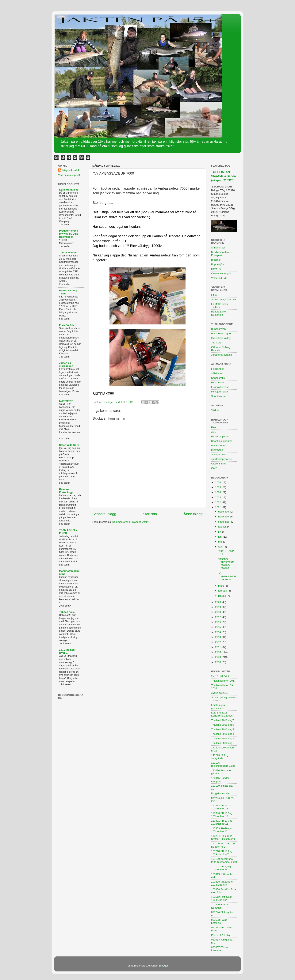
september (225, 522)
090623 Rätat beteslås (219, 921)
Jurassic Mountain (222, 355)
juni (221, 537)
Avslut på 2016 (220, 693)
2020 (218, 602)
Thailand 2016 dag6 (222, 725)
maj (221, 542)
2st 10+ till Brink (220, 676)
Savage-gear (218, 454)
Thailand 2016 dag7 (222, 720)
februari (223, 591)
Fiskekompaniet (220, 436)
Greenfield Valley (221, 338)
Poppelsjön (218, 264)
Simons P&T (218, 248)
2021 (218, 507)
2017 (218, 617)
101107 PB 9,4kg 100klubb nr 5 (221, 868)
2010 (218, 652)
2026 (218, 482)
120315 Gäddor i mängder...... (221, 779)
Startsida (150, 514)
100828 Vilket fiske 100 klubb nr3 (222, 883)
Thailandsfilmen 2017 (223, 681)
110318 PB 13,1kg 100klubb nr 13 (222, 807)
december (224, 512)
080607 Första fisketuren (219, 949)
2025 (218, 487)
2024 (218, 492)
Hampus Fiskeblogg (66, 491)
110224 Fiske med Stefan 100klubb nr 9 (223, 837)
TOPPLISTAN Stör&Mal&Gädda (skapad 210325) (224, 176)
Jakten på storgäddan (66, 364)
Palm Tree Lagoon (222, 333)
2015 (218, 627)
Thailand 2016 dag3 (222, 738)
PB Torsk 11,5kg (220, 935)
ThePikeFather (68, 253)
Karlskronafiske (69, 190)
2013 (218, 637)
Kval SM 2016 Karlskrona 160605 (222, 714)
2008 (218, 662)
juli (220, 532)
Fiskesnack (218, 369)
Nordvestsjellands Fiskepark (221, 254)
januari (222, 596)
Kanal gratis (218, 378)
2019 (218, 607)
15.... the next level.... (67, 651)
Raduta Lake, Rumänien (219, 313)
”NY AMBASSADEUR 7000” (227, 576)
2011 (218, 647)
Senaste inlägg (104, 514)
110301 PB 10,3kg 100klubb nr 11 (222, 822)
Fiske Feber (218, 382)
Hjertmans (217, 450)
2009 (218, 657)
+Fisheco (216, 373)
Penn (214, 427)
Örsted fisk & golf (221, 273)
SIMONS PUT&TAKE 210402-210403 (226, 564)
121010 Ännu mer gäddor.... (221, 772)
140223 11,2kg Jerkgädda (220, 757)
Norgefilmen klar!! (221, 793)
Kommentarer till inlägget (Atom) (131, 522)
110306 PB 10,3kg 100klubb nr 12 (222, 815)
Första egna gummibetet (218, 707)
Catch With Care (69, 445)
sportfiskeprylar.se (222, 459)
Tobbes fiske (67, 612)
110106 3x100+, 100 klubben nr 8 (223, 845)
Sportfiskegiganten (222, 441)
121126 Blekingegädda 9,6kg (223, 764)
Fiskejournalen (220, 392)
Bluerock (216, 260)
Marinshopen (219, 446)
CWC (214, 468)
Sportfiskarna (219, 396)
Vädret (215, 410)
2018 (218, 612)
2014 (218, 632)
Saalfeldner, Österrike (224, 299)
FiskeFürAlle (67, 325)
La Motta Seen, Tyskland (220, 306)
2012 (218, 642)
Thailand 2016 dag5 (222, 729)
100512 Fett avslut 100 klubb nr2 (222, 898)
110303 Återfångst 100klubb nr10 (222, 830)
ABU (214, 432)
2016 (218, 622)
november (224, 517)
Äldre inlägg (193, 514)
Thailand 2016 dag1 (222, 743)
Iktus (214, 295)
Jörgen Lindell (71, 170)
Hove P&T (217, 269)
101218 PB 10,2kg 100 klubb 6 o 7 (222, 853)
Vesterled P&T (219, 278)
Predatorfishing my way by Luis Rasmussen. (69, 234)
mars (221, 586)
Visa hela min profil (69, 175)
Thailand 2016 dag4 (222, 734)
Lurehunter (66, 401)
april (221, 547)
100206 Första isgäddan (219, 906)
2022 (218, 502)
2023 (218, 497)
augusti (223, 527)
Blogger (163, 966)
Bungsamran (218, 329)
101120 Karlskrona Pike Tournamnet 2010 (224, 860)
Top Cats (216, 343)
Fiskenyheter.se (220, 387)
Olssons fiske (219, 464)
